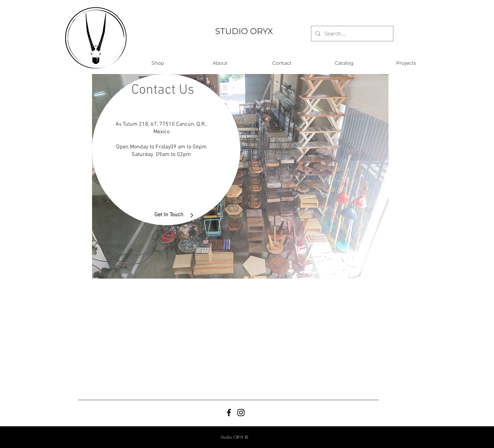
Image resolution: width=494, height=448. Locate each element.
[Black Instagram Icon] (241, 413)
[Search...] (351, 34)
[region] (240, 176)
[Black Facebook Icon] (229, 413)
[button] (158, 63)
